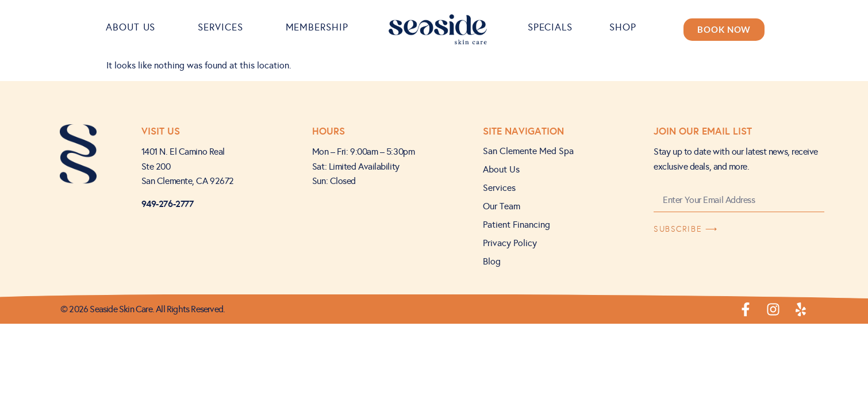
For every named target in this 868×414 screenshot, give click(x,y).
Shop (626, 27)
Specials (550, 27)
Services (223, 27)
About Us (133, 27)
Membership (317, 27)
